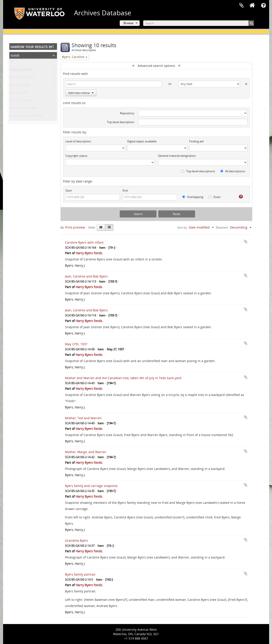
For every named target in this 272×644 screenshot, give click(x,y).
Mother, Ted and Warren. (84, 418)
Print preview (73, 227)
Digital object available (142, 141)
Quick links (264, 6)
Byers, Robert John (24, 109)
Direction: (222, 227)
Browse (128, 23)
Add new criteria (81, 93)
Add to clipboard (246, 242)
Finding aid (196, 141)
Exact (215, 197)
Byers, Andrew (21, 101)
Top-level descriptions (198, 171)
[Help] (239, 197)
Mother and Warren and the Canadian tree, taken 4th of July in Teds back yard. (124, 378)
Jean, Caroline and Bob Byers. (87, 276)
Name (15, 55)
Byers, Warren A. (23, 78)
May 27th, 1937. (77, 344)
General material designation (177, 156)
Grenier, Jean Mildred (26, 117)
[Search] (199, 23)
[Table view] (109, 227)
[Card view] (101, 227)
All (12, 62)
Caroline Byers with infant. (85, 242)
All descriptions (233, 171)
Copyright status (76, 156)
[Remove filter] (86, 57)
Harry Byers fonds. (89, 253)
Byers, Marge (20, 86)
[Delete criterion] (244, 83)
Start (69, 190)
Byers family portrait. (81, 574)
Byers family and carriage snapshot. (92, 486)
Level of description (78, 141)
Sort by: (182, 227)
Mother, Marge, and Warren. (86, 452)
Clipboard (241, 6)
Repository (127, 113)
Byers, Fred (18, 93)
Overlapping (193, 197)
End (125, 190)
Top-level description (121, 122)
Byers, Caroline (21, 70)
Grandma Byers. (77, 540)
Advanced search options (156, 66)
